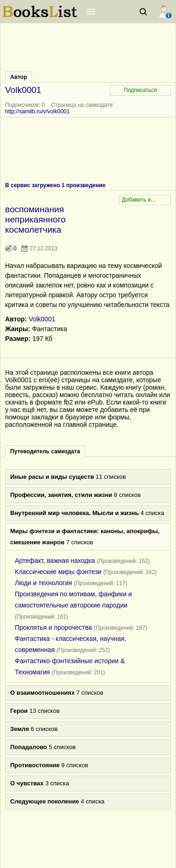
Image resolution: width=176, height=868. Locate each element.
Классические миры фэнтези (58, 572)
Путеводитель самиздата (45, 451)
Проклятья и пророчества (53, 627)
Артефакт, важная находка (55, 561)
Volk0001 (42, 319)
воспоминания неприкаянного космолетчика (35, 219)
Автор (19, 77)
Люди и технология (44, 583)
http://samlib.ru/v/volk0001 (37, 111)
